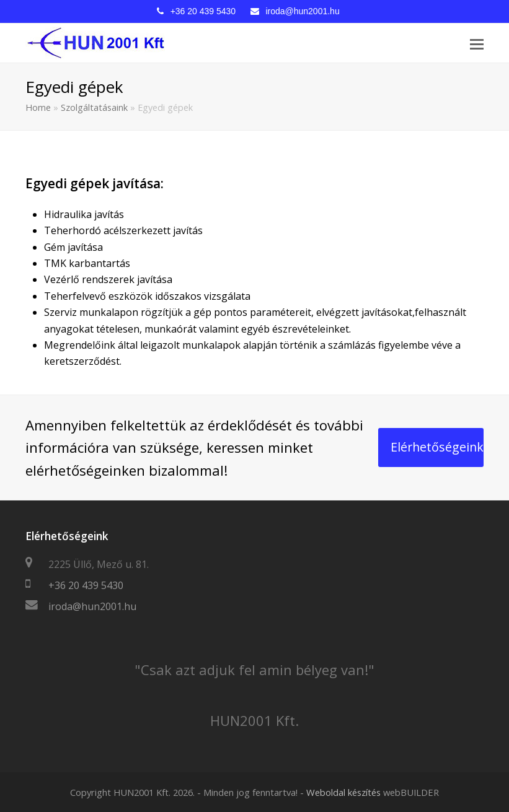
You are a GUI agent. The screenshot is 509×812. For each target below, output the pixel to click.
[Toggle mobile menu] (477, 43)
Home (38, 107)
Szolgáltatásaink (94, 107)
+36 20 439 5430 (203, 11)
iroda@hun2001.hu (302, 11)
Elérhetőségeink (437, 447)
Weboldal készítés (343, 792)
